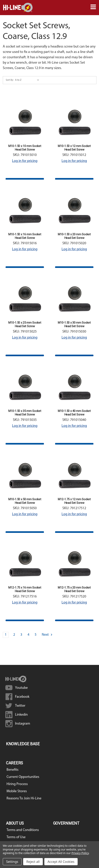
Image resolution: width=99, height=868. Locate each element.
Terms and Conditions (23, 830)
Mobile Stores (17, 791)
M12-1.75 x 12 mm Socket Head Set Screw (74, 501)
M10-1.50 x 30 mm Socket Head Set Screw (74, 324)
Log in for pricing (25, 161)
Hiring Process (17, 784)
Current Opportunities (23, 777)
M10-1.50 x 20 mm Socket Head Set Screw (74, 236)
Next (47, 635)
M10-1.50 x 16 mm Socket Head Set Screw (25, 236)
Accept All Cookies (61, 862)
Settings (12, 862)
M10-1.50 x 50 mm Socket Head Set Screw (25, 501)
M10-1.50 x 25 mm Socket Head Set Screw (25, 324)
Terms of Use (16, 837)
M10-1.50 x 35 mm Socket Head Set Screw (25, 413)
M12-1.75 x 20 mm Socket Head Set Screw (74, 589)
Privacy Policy (80, 853)
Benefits (12, 770)
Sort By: (10, 80)
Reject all (33, 862)
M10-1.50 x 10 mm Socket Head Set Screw (25, 148)
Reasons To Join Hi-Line (24, 798)
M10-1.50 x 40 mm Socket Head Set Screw (74, 413)
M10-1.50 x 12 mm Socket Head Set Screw (74, 148)
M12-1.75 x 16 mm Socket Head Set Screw (25, 589)
